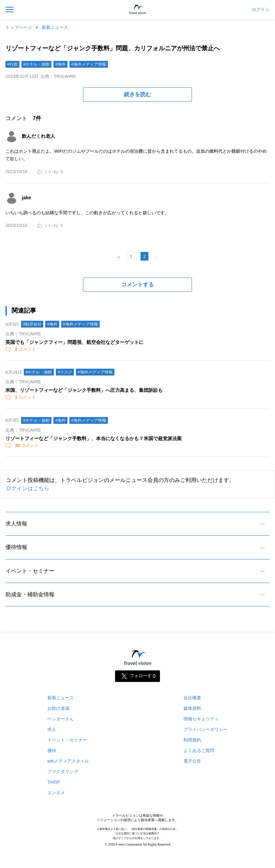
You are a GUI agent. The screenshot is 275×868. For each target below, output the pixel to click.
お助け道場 (58, 708)
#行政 (12, 64)
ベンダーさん (61, 719)
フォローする (143, 676)
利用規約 (192, 740)
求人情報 (16, 524)
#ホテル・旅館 (37, 64)
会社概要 (192, 698)
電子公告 (192, 761)
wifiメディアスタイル (68, 761)
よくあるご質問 (199, 750)
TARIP (54, 782)
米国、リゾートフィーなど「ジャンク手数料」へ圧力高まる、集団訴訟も (84, 390)
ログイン (261, 10)
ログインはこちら (28, 488)
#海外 (60, 64)
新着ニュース (55, 27)
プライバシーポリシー (206, 729)
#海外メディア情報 (89, 64)
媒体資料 (192, 708)
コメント (25, 349)
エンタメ (56, 793)
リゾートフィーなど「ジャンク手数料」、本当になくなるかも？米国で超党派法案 (94, 438)
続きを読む (137, 94)
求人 (52, 729)
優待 (52, 750)
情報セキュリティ (201, 719)
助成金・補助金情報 (30, 594)
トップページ (19, 27)
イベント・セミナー (30, 571)
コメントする (137, 285)
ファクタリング (63, 772)
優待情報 (16, 547)
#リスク (65, 372)
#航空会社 (32, 324)
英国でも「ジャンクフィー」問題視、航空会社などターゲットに (75, 342)
